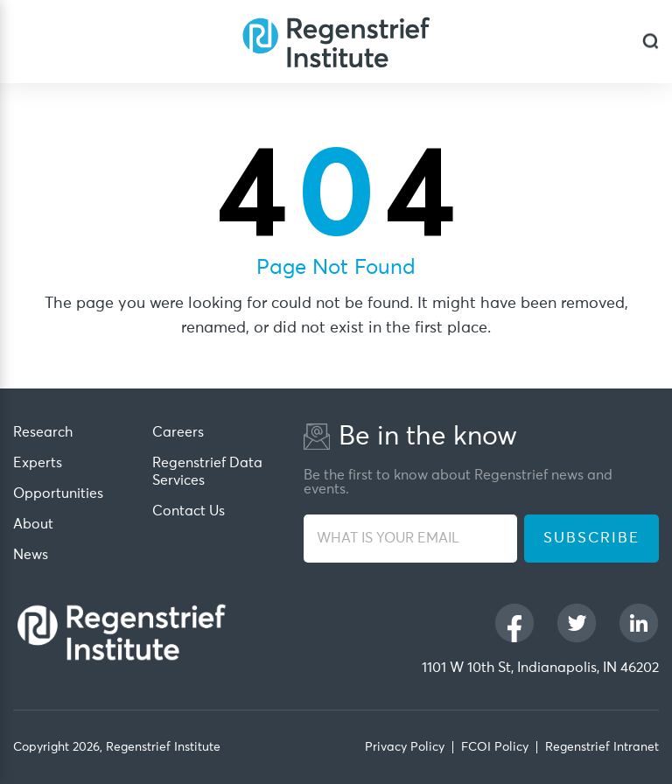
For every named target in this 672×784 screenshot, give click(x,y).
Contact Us (189, 511)
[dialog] (651, 42)
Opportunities (58, 493)
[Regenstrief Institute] (336, 42)
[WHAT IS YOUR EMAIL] (410, 539)
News (31, 555)
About (33, 524)
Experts (38, 463)
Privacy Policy (405, 747)
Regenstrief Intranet (602, 747)
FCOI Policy (495, 747)
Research (43, 432)
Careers (178, 432)
